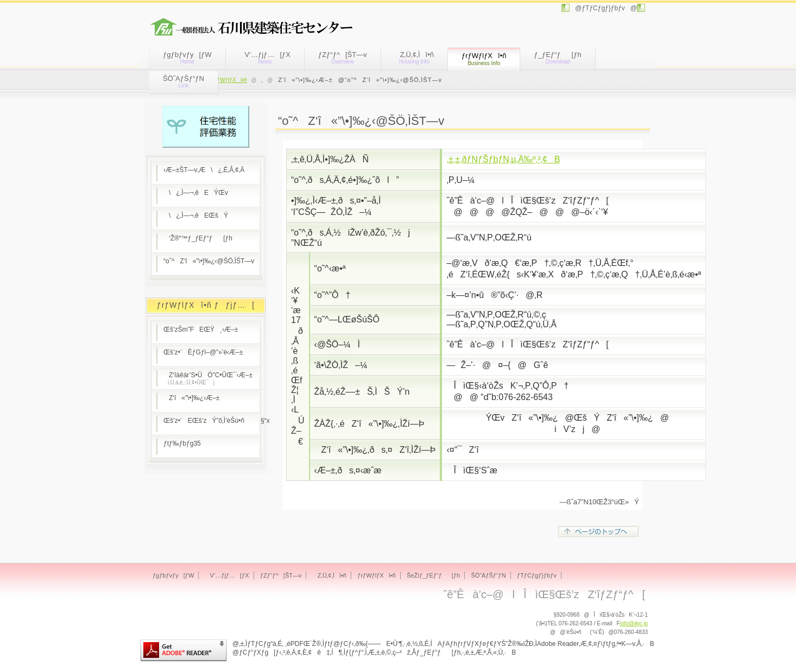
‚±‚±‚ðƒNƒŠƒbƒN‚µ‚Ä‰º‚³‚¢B (503, 159)
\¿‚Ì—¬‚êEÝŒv (196, 193)
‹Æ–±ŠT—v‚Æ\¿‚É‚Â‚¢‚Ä (204, 170)
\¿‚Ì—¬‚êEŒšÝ (196, 215)
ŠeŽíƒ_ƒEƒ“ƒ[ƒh (433, 575)
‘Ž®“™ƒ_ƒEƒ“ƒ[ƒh (198, 238)
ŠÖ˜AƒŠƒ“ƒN (184, 81)
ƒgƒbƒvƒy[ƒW (187, 58)
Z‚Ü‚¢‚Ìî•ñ (414, 58)
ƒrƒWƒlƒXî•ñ (230, 80)
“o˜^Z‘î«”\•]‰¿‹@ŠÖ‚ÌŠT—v (209, 261)
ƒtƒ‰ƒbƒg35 (182, 443)
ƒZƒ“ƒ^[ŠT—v (343, 58)
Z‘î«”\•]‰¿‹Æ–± (191, 398)
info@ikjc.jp (634, 623)
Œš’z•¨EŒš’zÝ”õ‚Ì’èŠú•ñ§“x (212, 421)
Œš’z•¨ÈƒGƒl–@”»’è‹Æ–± (203, 352)
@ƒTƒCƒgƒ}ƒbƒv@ (603, 8)
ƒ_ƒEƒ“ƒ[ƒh (557, 58)
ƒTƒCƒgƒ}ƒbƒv (537, 575)
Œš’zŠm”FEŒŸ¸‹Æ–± (201, 329)
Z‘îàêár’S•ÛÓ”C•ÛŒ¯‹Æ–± (208, 378)
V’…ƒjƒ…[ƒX (265, 58)
